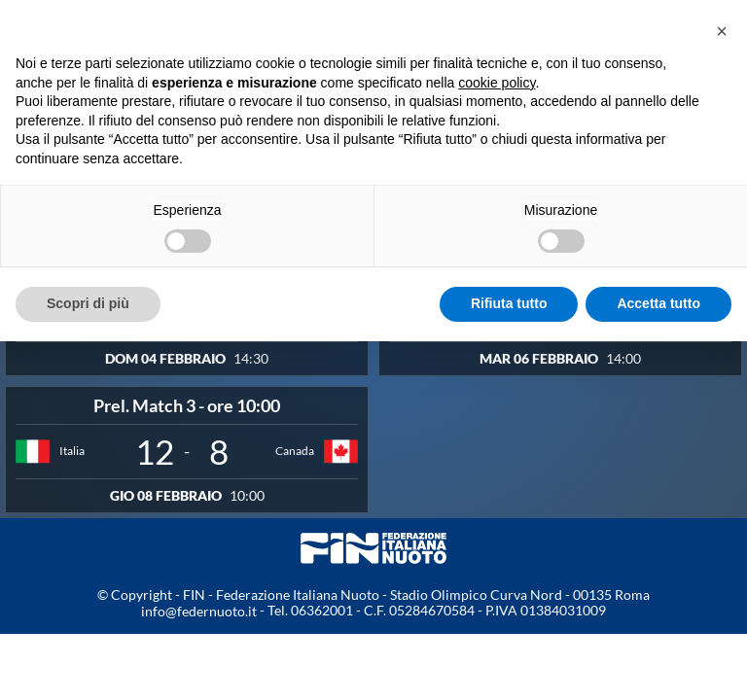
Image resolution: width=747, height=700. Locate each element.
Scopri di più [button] (88, 303)
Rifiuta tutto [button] (509, 303)
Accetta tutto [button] (658, 303)
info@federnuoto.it (199, 611)
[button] (722, 31)
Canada (295, 451)
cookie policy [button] (497, 83)
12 (155, 451)
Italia (72, 451)
